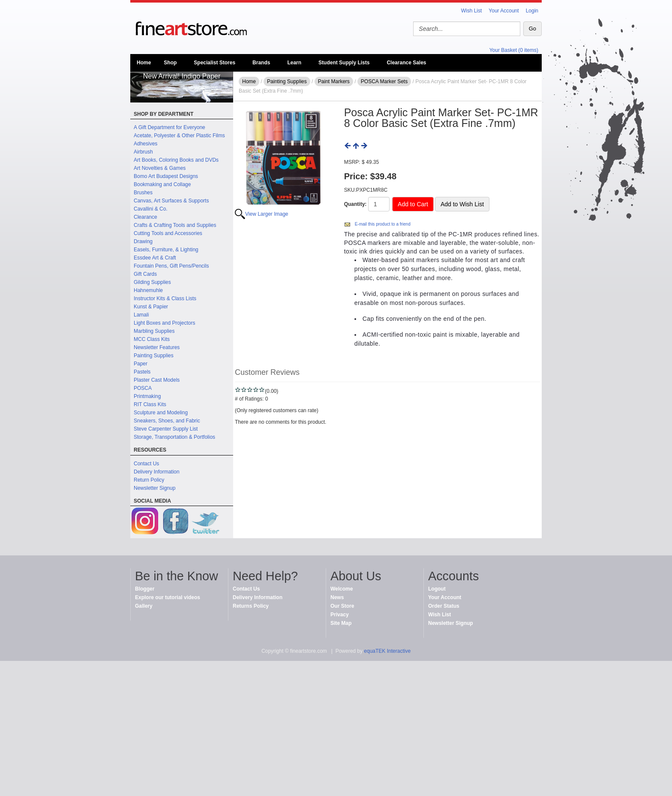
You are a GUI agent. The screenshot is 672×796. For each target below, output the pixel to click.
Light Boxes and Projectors (164, 323)
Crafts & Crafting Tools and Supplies (175, 225)
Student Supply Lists (344, 63)
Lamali (141, 315)
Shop (170, 63)
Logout (437, 589)
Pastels (142, 372)
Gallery (144, 606)
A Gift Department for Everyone (169, 127)
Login (532, 11)
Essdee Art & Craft (155, 258)
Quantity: (355, 204)
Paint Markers (334, 81)
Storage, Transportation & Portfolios (174, 437)
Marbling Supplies (154, 331)
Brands (261, 63)
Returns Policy (251, 606)
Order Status (444, 606)
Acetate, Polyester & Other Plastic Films (179, 136)
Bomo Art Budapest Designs (166, 176)
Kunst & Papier (151, 307)
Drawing (143, 241)
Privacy (340, 615)
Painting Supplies (154, 356)
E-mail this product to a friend (383, 224)
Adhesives (145, 144)
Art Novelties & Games (160, 168)
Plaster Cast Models (157, 380)
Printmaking (147, 396)
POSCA (143, 388)
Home (144, 63)
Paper (141, 364)
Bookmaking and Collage (162, 184)
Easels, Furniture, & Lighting (166, 250)
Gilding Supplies (152, 282)
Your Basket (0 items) (514, 50)
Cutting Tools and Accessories (168, 233)
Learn (294, 63)
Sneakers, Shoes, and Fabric (167, 421)
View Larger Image (267, 214)
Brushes (143, 193)
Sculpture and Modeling (161, 413)
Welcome (342, 589)
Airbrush (143, 152)
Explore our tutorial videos (168, 597)
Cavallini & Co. (151, 209)
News (337, 597)
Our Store (342, 606)
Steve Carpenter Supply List (166, 429)
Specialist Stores (214, 63)
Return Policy (149, 480)
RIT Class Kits (150, 404)
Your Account (504, 11)
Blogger (145, 589)
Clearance (145, 217)
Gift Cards (145, 274)
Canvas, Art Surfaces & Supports (171, 201)
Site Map (341, 623)
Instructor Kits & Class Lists (165, 298)
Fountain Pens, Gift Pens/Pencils (171, 266)
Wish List (472, 11)
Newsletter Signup (154, 488)
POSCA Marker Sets (384, 81)
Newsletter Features (157, 347)
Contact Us (146, 464)
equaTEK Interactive (387, 651)
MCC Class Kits (152, 339)
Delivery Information (157, 472)
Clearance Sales (406, 63)
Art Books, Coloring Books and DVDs (176, 160)
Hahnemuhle (148, 290)
